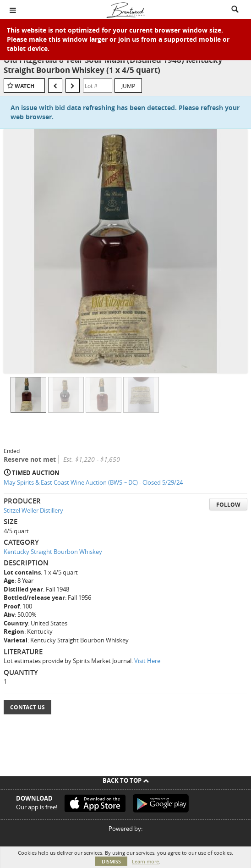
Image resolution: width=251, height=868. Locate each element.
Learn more (145, 861)
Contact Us (27, 707)
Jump (128, 86)
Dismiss (111, 861)
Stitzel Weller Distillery (33, 510)
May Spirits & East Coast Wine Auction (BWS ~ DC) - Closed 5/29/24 (93, 482)
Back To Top (126, 780)
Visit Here (147, 661)
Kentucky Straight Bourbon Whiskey (53, 552)
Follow (228, 505)
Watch (25, 86)
